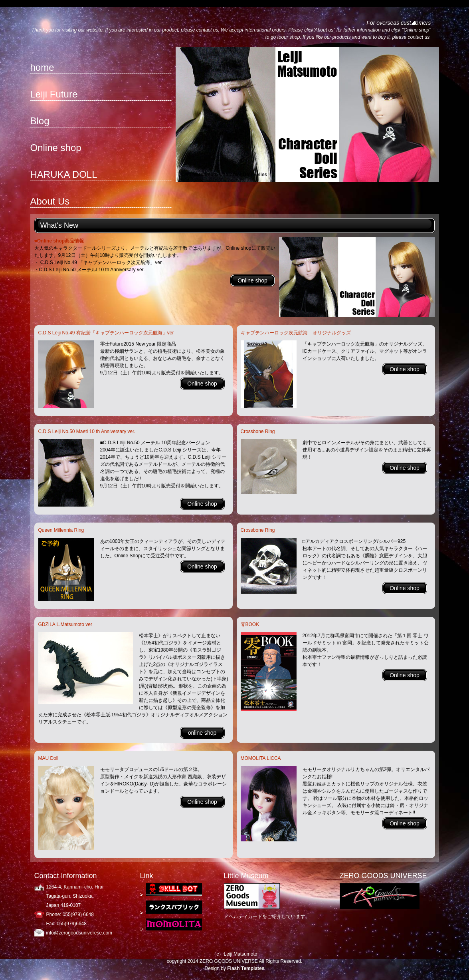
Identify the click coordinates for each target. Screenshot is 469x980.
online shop (202, 733)
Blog (40, 121)
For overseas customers (399, 23)
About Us (50, 201)
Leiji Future (54, 94)
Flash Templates (246, 968)
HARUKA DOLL (64, 174)
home (42, 67)
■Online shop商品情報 (59, 241)
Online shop (56, 148)
